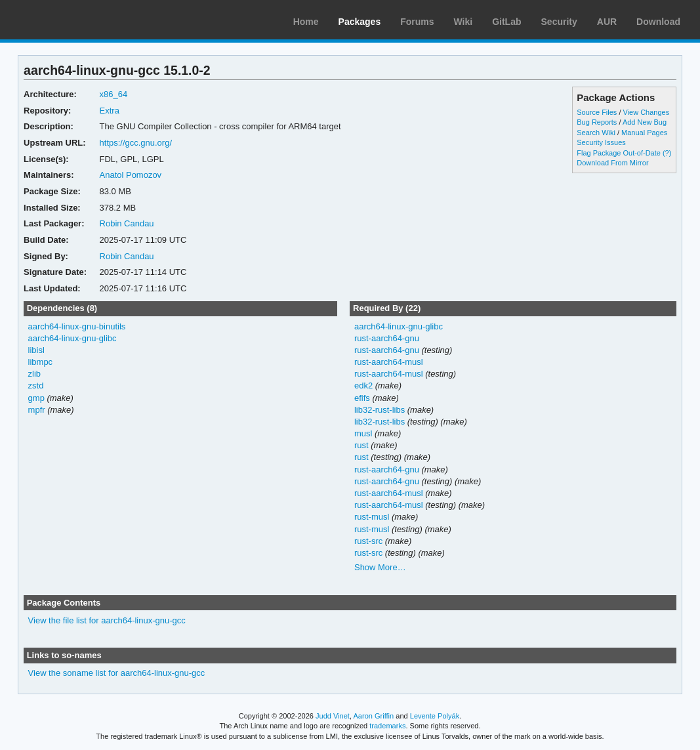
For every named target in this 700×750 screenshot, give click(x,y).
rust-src (368, 541)
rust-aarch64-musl (389, 362)
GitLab (506, 22)
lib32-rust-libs (380, 410)
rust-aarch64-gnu (387, 338)
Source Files (597, 112)
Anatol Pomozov (131, 175)
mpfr (37, 410)
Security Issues (601, 142)
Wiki (463, 22)
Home (306, 22)
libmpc (41, 362)
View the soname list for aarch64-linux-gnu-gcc (117, 673)
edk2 (363, 385)
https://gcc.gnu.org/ (136, 143)
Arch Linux (72, 20)
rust (361, 445)
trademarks (387, 726)
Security (559, 22)
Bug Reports (597, 122)
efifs (362, 398)
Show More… (380, 567)
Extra (110, 111)
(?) (667, 153)
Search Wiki (596, 133)
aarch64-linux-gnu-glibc (72, 338)
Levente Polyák (435, 716)
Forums (417, 22)
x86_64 (114, 94)
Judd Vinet (333, 716)
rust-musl (372, 517)
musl (363, 433)
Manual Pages (644, 133)
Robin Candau (127, 223)
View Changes (647, 112)
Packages (360, 22)
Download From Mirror (612, 163)
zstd (36, 385)
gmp (36, 398)
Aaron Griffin (373, 716)
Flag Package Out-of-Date (619, 153)
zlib (34, 374)
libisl (36, 350)
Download (658, 22)
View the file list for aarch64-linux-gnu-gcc (107, 620)
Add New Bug (645, 122)
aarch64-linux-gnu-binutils (77, 326)
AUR (607, 22)
